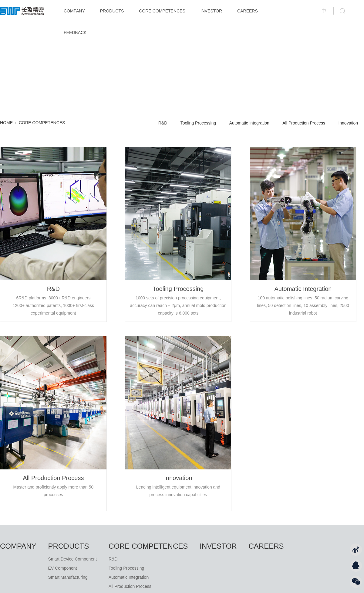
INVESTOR (211, 11)
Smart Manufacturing (68, 577)
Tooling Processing (198, 123)
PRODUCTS (112, 11)
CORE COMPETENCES (162, 11)
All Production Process (304, 123)
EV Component (63, 568)
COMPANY (74, 11)
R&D (163, 123)
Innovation (348, 123)
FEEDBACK (75, 32)
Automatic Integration (249, 123)
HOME (6, 123)
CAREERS (248, 11)
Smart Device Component (72, 559)
